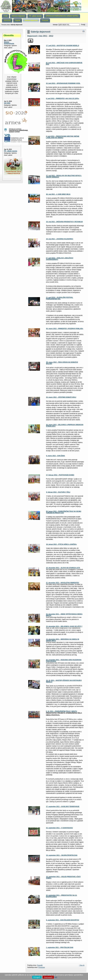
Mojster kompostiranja (9, 43)
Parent (30, 41)
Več (56, 977)
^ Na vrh (82, 965)
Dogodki (40, 965)
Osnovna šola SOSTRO (73, 7)
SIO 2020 (7, 103)
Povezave (42, 967)
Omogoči (37, 977)
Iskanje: (56, 25)
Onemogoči (48, 977)
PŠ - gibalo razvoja (11, 151)
